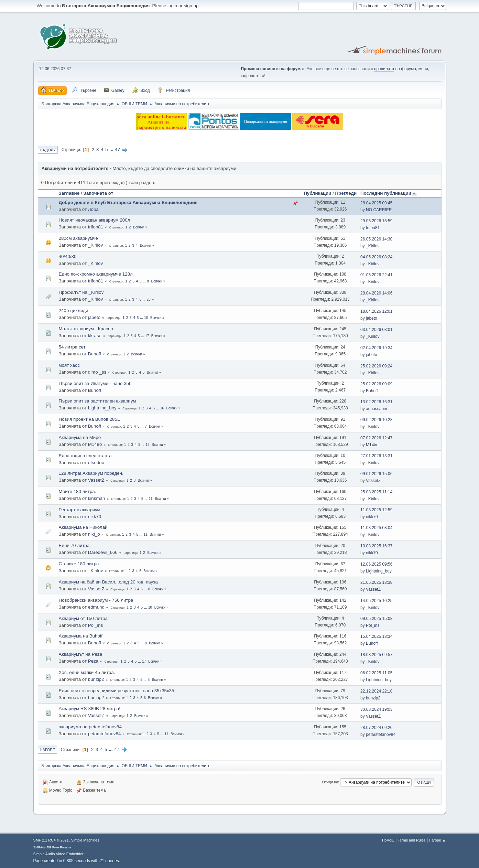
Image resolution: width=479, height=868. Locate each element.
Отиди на (330, 782)
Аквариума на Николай (83, 527)
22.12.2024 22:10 (376, 691)
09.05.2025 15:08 (376, 619)
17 (147, 336)
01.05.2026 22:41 (376, 275)
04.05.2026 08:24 (376, 257)
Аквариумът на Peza (81, 654)
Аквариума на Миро (80, 437)
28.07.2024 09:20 (376, 728)
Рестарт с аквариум (80, 510)
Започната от (98, 193)
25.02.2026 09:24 (376, 366)
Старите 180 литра (79, 564)
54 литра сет (72, 347)
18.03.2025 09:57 (376, 655)
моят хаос (69, 365)
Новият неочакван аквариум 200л (95, 220)
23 (149, 299)
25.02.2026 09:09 (376, 384)
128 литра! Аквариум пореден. (91, 473)
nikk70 (95, 517)
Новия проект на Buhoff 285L (89, 419)
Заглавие (69, 193)
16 (162, 408)
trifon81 (96, 227)
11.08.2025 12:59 (376, 510)
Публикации (317, 193)
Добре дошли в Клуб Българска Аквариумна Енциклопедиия (128, 202)
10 (146, 318)
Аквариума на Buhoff (81, 636)
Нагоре (48, 750)
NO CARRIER (379, 210)
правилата (384, 69)
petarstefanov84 (105, 734)
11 (151, 499)
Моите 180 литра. (78, 491)
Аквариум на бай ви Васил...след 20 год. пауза (108, 582)
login (172, 6)
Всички (139, 227)
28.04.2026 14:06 (376, 293)
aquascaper (377, 409)
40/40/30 (68, 256)
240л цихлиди (74, 310)
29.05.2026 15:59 (376, 221)
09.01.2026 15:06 (376, 474)
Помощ (388, 840)
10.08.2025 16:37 (376, 546)
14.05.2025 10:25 (376, 601)
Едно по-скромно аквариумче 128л (96, 274)
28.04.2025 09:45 (376, 203)
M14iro (95, 444)
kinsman (97, 498)
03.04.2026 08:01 (376, 330)
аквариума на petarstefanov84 (90, 727)
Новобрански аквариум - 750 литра (96, 600)
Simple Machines (85, 840)
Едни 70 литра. (75, 545)
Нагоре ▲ (437, 840)
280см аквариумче (78, 238)
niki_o (94, 534)
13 (148, 445)
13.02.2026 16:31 (376, 402)
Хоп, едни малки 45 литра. (87, 672)
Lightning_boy (102, 408)
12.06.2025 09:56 (376, 564)
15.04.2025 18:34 (376, 636)
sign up (191, 6)
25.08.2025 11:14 (376, 492)
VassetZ (96, 480)
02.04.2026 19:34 (376, 348)
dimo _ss (97, 372)
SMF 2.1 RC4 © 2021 (51, 840)
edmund (96, 607)
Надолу (48, 150)
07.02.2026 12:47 (376, 438)
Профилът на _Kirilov (81, 292)
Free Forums (62, 847)
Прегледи (346, 193)
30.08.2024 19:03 (376, 709)
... (112, 149)
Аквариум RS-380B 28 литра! (90, 709)
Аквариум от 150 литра (83, 618)
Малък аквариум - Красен (86, 329)
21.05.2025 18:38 (376, 582)
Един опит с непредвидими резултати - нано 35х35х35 (117, 691)
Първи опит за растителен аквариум (97, 401)
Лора (93, 209)
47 (117, 149)
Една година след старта (85, 456)
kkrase (95, 336)
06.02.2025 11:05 (376, 673)
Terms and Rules (412, 840)
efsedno (96, 463)
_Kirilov (96, 245)
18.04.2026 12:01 (376, 311)
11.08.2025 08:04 (376, 528)
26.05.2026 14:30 (376, 239)
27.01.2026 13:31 (376, 456)
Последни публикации (389, 193)
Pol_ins (96, 625)
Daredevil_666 (103, 552)
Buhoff (95, 354)
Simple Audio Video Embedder (58, 854)
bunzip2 (96, 679)
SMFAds (40, 847)
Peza (93, 661)
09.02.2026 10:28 (376, 420)
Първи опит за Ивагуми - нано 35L (95, 383)
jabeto (94, 317)
